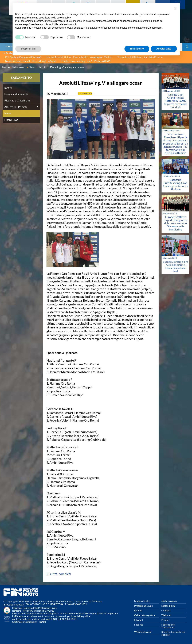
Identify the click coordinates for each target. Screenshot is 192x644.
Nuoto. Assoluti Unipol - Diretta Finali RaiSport (31, 61)
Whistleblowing (143, 632)
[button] (175, 8)
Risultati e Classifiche (17, 100)
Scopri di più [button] (28, 49)
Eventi (8, 87)
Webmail (166, 615)
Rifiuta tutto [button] (137, 49)
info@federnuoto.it (14, 605)
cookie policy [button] (64, 18)
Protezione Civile (144, 606)
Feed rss (139, 625)
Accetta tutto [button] (164, 49)
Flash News (11, 120)
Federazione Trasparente (168, 626)
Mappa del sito (142, 601)
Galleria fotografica (145, 615)
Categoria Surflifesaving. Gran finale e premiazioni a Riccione (175, 184)
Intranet (139, 620)
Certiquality (31, 622)
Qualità (138, 610)
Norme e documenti (16, 94)
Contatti (166, 610)
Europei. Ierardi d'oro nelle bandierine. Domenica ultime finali (176, 266)
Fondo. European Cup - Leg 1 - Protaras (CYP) (86, 61)
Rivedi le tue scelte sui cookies (173, 633)
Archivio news (169, 601)
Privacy (165, 620)
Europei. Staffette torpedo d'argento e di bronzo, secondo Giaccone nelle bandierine (175, 223)
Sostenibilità (168, 606)
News (8, 113)
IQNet (43, 622)
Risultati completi (59, 574)
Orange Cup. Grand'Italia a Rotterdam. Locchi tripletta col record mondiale (175, 101)
